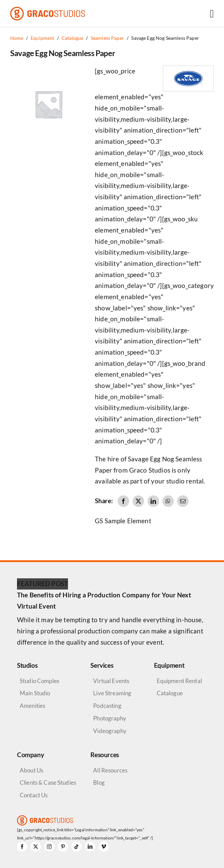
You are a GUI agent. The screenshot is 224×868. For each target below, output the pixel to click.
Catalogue (170, 693)
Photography (110, 718)
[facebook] (22, 847)
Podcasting (107, 706)
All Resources (110, 770)
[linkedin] (90, 847)
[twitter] (36, 847)
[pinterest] (63, 847)
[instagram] (49, 847)
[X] (138, 501)
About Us (31, 770)
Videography (110, 731)
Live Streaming (112, 693)
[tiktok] (76, 847)
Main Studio (35, 693)
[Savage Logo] (188, 69)
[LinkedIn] (153, 501)
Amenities (32, 706)
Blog (99, 782)
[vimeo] (104, 847)
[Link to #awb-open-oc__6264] (212, 14)
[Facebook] (123, 501)
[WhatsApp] (168, 501)
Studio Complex (40, 681)
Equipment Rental (179, 681)
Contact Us (34, 795)
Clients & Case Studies (48, 782)
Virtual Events (111, 681)
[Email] (183, 501)
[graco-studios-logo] (48, 10)
